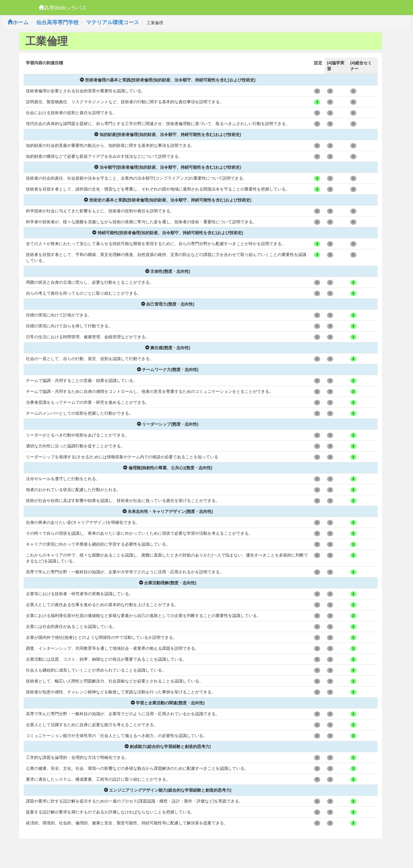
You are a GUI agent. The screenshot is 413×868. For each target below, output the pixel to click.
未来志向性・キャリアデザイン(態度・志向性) (168, 511)
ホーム (18, 22)
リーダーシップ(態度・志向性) (168, 424)
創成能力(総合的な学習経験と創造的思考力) (168, 746)
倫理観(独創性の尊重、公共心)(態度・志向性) (168, 468)
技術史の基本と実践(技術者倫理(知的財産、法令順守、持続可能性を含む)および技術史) (168, 200)
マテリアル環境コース (113, 22)
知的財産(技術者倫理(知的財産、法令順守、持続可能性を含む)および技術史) (168, 134)
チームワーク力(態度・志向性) (168, 370)
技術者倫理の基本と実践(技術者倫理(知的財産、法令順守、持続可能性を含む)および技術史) (168, 80)
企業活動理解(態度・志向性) (168, 583)
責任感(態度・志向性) (168, 348)
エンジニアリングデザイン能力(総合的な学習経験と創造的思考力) (168, 790)
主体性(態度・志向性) (168, 271)
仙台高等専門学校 (57, 22)
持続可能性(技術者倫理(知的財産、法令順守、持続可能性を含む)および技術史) (168, 233)
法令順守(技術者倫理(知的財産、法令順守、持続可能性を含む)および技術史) (168, 167)
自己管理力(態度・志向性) (168, 304)
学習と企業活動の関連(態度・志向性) (168, 703)
